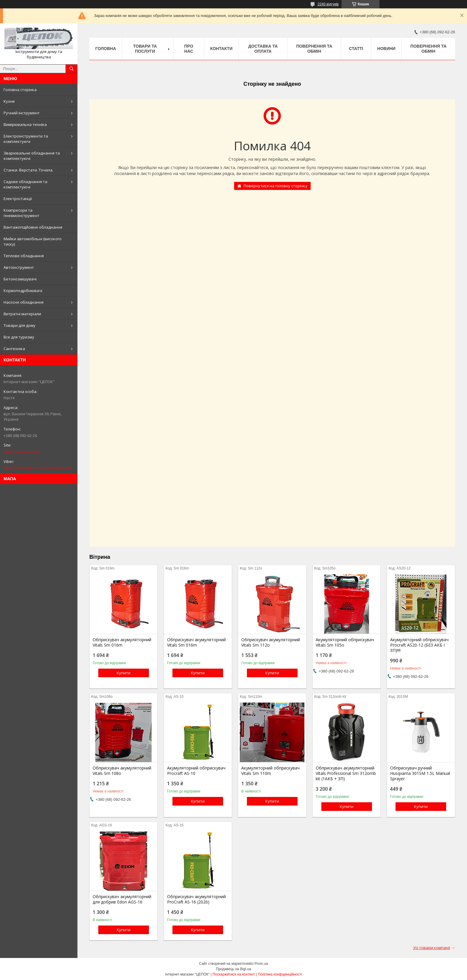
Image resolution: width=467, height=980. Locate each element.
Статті (356, 49)
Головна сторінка (20, 90)
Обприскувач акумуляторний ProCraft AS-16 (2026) (196, 899)
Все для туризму (19, 337)
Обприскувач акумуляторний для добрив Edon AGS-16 (122, 899)
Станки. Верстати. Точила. (28, 170)
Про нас (189, 49)
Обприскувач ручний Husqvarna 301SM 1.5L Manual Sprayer (420, 773)
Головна (106, 49)
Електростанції (18, 199)
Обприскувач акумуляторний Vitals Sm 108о (122, 771)
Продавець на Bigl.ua (233, 969)
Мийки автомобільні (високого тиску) (33, 241)
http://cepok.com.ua (22, 452)
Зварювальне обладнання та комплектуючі (32, 156)
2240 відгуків (328, 4)
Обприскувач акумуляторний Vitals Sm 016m (122, 642)
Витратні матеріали (22, 314)
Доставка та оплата (263, 49)
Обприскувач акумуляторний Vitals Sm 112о (271, 642)
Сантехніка (14, 349)
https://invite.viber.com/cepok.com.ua (38, 468)
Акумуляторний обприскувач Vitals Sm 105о (345, 642)
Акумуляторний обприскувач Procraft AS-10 (196, 771)
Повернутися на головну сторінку (275, 186)
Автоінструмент (19, 267)
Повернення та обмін (314, 49)
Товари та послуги (145, 49)
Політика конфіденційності (280, 974)
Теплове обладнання (24, 256)
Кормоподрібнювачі (23, 291)
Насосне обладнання (24, 302)
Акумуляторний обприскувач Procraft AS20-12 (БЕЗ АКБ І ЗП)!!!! (419, 645)
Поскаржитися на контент (234, 974)
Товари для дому (20, 325)
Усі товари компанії (432, 948)
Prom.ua (261, 964)
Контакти (221, 49)
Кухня (9, 101)
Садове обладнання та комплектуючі (25, 184)
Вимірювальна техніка (25, 124)
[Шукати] (71, 69)
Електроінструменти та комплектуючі (26, 139)
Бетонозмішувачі (20, 279)
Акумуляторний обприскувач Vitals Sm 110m (270, 771)
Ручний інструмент (22, 113)
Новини (386, 49)
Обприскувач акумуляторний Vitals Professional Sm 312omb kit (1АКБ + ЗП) (346, 773)
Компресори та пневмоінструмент (21, 213)
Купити (124, 673)
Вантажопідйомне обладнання (33, 227)
